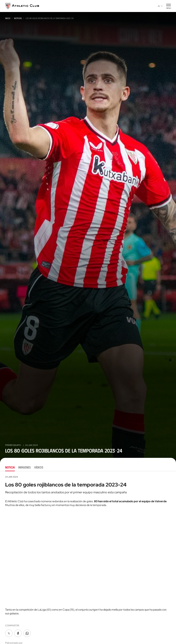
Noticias (18, 18)
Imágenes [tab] (24, 467)
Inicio (8, 18)
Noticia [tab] (10, 467)
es (160, 6)
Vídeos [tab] (39, 467)
